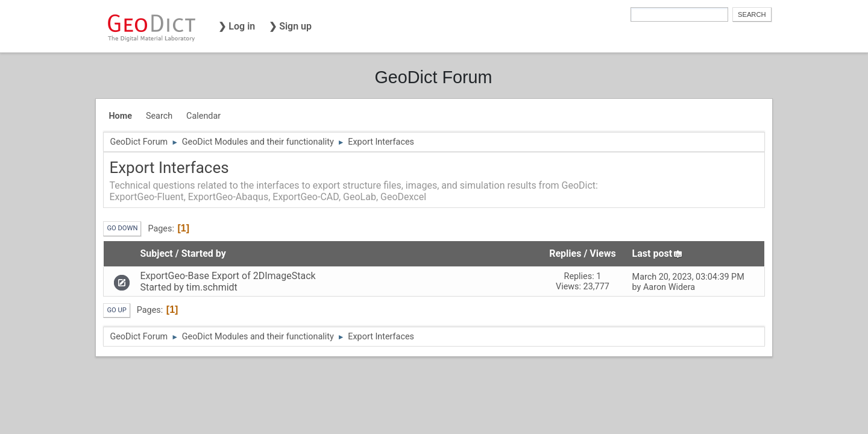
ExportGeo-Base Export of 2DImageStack (228, 276)
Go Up (116, 310)
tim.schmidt (212, 287)
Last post (658, 253)
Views (602, 253)
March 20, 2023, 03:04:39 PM (688, 277)
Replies (565, 253)
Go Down (122, 228)
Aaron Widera (669, 287)
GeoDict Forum (433, 77)
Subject (156, 253)
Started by (204, 253)
